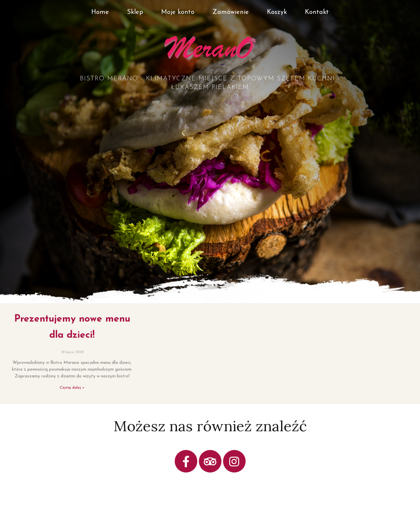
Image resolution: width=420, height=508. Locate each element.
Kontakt (317, 12)
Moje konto (178, 12)
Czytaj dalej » (72, 388)
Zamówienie (231, 12)
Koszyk (277, 12)
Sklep (135, 12)
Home (100, 12)
